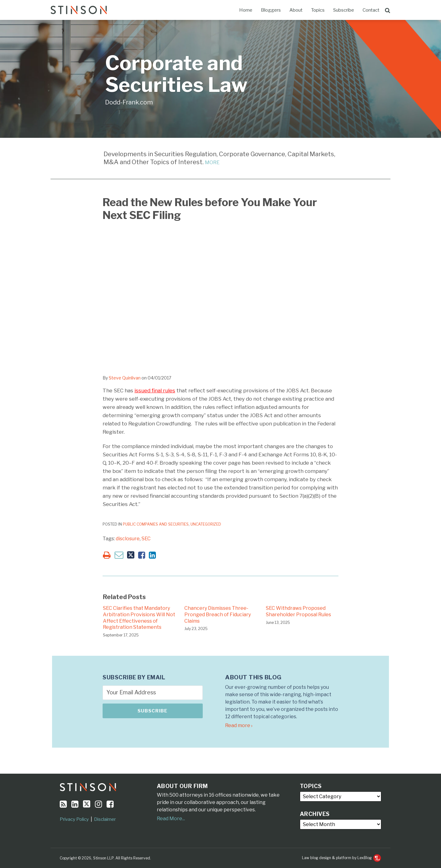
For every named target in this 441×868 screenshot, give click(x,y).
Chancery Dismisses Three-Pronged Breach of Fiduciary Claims (218, 615)
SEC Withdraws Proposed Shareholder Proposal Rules (298, 611)
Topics (318, 10)
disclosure (128, 539)
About (296, 10)
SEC (146, 539)
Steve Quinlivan (125, 378)
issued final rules (155, 391)
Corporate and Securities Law (176, 74)
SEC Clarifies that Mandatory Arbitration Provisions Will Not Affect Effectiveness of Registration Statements (139, 618)
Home (246, 10)
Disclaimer (105, 819)
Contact (371, 10)
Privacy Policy (74, 819)
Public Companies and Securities (156, 524)
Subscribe (344, 10)
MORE (212, 162)
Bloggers (271, 10)
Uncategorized (206, 524)
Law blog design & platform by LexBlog (341, 858)
